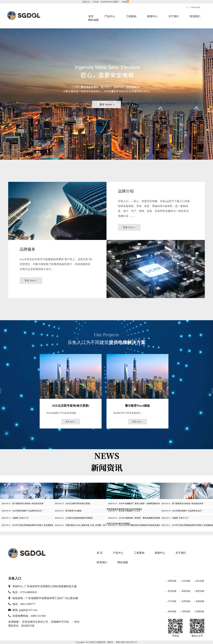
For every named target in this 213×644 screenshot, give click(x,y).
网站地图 (93, 20)
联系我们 (102, 562)
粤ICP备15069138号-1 (126, 642)
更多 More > (129, 227)
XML (125, 2)
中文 (188, 7)
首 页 (100, 553)
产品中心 (118, 553)
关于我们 (181, 553)
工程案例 (139, 553)
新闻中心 (160, 553)
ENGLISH (196, 7)
